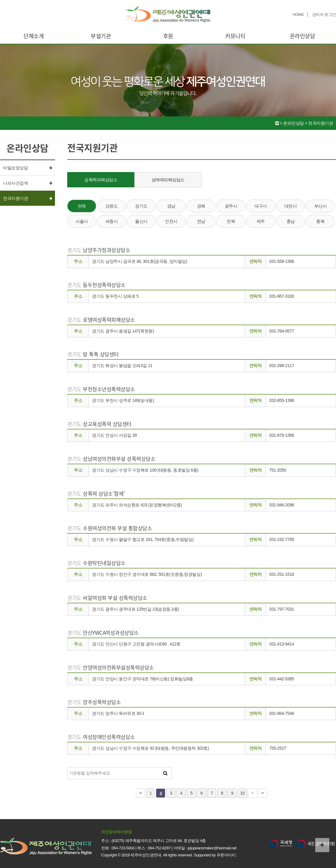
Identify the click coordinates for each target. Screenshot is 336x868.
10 (242, 793)
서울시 (82, 221)
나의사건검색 (15, 183)
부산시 (321, 206)
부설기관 (101, 36)
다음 (253, 793)
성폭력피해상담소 (101, 180)
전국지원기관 (15, 198)
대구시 (261, 206)
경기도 (141, 206)
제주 (261, 221)
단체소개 (34, 36)
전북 (231, 221)
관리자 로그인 (324, 15)
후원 (168, 36)
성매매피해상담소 (168, 180)
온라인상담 (303, 36)
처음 (141, 793)
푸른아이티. (227, 855)
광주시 (231, 206)
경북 (201, 206)
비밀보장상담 (15, 168)
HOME (298, 15)
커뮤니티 (235, 36)
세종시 (112, 221)
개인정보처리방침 (116, 832)
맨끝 (263, 793)
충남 (291, 221)
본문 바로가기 (0, 0)
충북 (320, 221)
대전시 (291, 206)
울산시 (141, 221)
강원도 (112, 206)
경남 (171, 206)
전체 (82, 206)
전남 (201, 221)
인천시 (171, 221)
